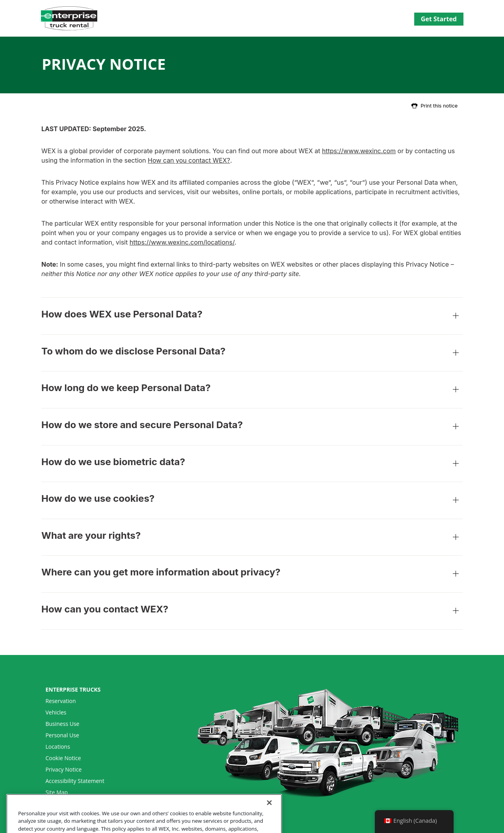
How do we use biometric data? (252, 465)
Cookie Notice (63, 758)
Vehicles (56, 712)
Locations (57, 747)
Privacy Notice (63, 770)
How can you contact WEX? (189, 160)
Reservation (60, 701)
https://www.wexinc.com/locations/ (182, 242)
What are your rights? (252, 538)
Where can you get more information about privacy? (252, 575)
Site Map (57, 792)
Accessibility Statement (75, 781)
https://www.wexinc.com (359, 151)
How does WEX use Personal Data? (252, 317)
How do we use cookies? (252, 501)
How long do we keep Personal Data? (252, 391)
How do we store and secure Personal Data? (252, 428)
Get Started (439, 19)
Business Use (62, 724)
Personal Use (62, 735)
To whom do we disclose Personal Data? (252, 354)
